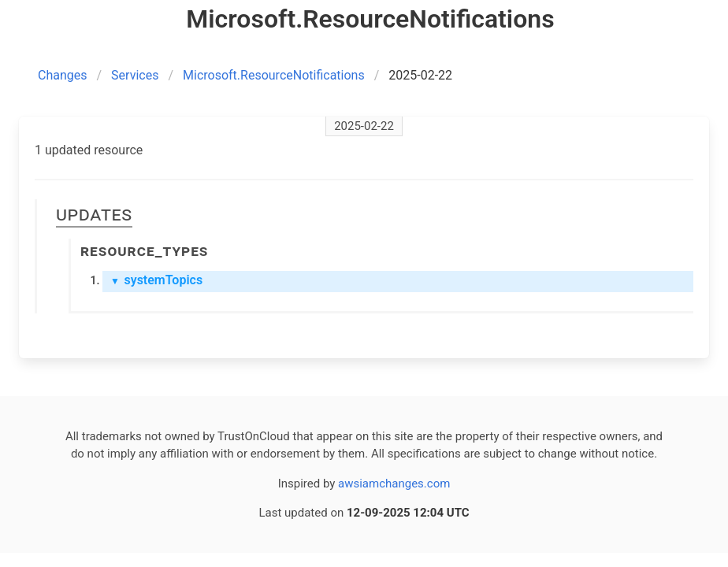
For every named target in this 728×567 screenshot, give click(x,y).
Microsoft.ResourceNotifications (274, 75)
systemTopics (156, 280)
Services (135, 75)
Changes (63, 75)
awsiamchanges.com (394, 484)
